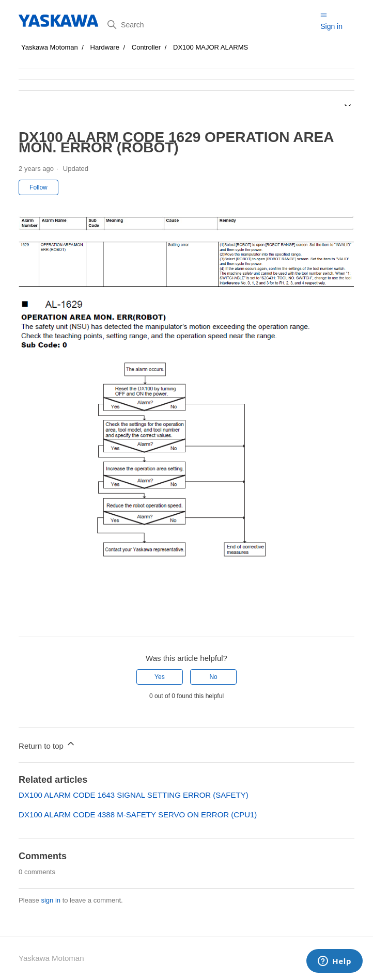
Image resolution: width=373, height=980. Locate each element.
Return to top (47, 744)
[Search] (210, 25)
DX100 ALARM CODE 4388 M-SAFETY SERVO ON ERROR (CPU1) (138, 815)
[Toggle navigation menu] (324, 15)
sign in (51, 900)
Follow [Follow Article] (38, 187)
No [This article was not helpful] (213, 677)
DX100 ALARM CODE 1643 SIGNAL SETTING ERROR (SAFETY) (134, 795)
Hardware (105, 47)
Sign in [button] (331, 26)
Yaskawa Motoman (50, 47)
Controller (146, 47)
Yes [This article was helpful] (160, 677)
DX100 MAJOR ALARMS (211, 47)
